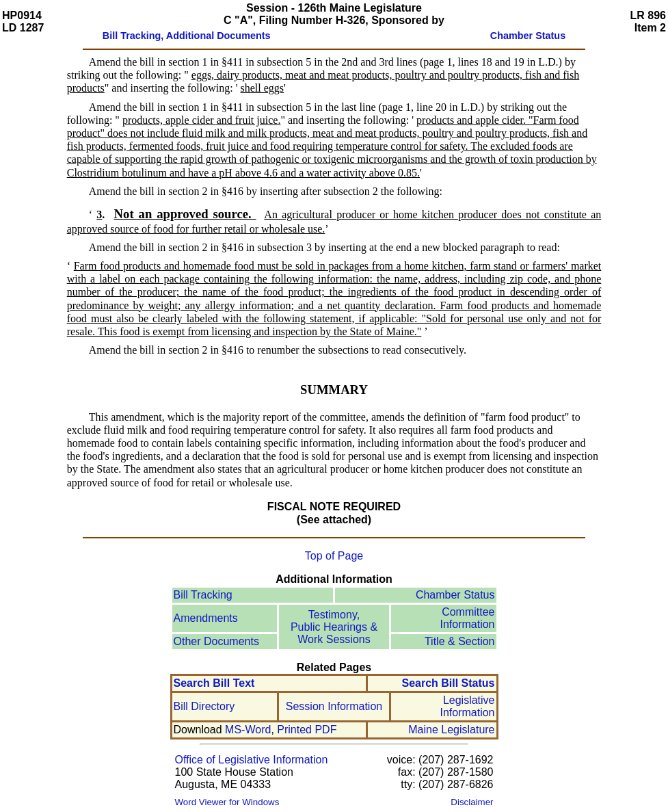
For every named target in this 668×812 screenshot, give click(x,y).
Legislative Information (467, 706)
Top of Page (334, 556)
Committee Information (467, 618)
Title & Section (460, 641)
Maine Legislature (451, 730)
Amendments (206, 618)
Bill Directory (204, 706)
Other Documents (216, 641)
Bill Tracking (203, 595)
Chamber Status (455, 595)
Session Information (334, 706)
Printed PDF (307, 730)
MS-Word (248, 730)
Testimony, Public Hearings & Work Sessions (334, 627)
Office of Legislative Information (252, 760)
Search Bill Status (448, 683)
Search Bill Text (214, 683)
